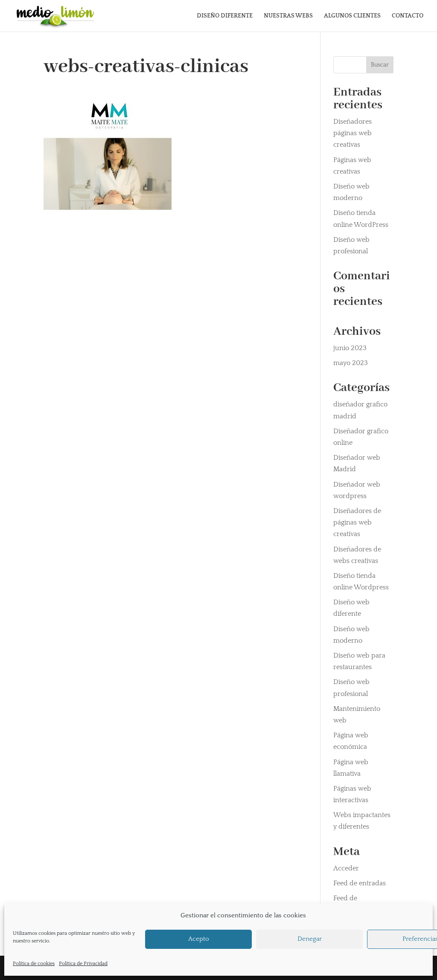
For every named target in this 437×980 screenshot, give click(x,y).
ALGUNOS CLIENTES (352, 16)
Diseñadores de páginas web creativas (357, 522)
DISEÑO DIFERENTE (225, 16)
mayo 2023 (351, 363)
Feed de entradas (360, 883)
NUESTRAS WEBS (288, 16)
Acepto (199, 939)
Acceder (346, 868)
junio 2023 (350, 348)
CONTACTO (408, 16)
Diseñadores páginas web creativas (353, 133)
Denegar (310, 939)
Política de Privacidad (83, 964)
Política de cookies (34, 964)
